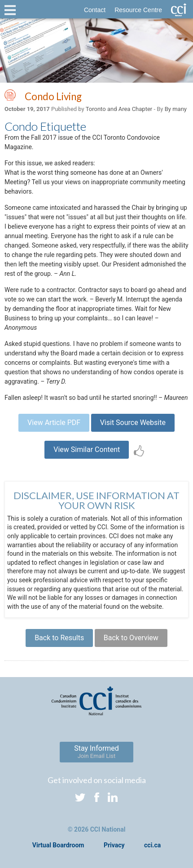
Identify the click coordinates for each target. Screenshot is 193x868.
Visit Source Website (133, 423)
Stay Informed (96, 752)
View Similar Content (87, 449)
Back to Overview (131, 638)
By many (176, 109)
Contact (95, 10)
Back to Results (59, 638)
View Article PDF (54, 423)
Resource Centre (138, 10)
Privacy (114, 845)
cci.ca (152, 845)
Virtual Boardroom (58, 845)
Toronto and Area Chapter (119, 109)
